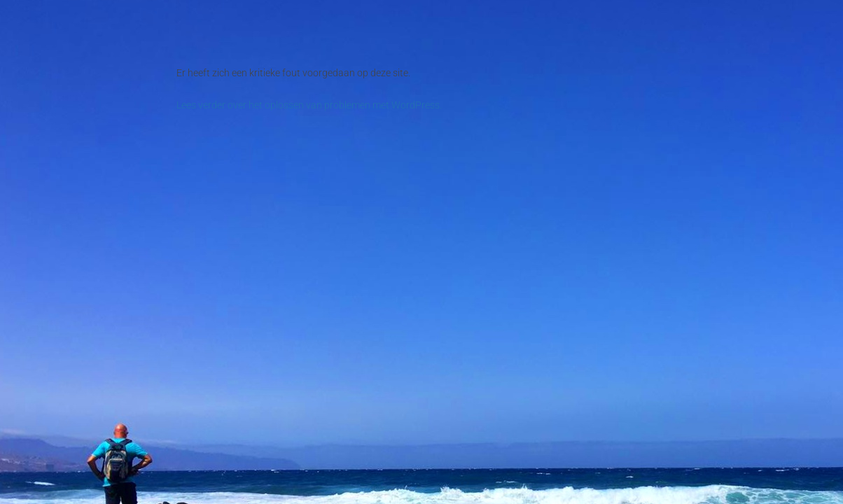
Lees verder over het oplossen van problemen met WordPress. (309, 105)
